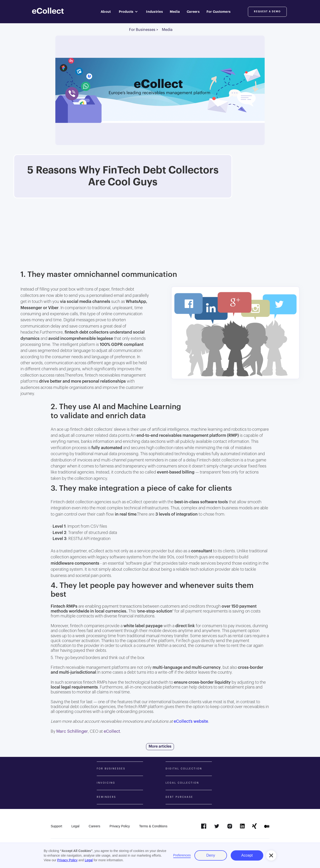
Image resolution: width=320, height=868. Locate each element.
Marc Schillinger (72, 731)
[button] (128, 12)
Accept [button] (247, 855)
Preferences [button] (182, 855)
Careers (193, 12)
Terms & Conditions (153, 826)
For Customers (218, 12)
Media (175, 12)
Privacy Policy (67, 860)
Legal (75, 826)
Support (56, 826)
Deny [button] (211, 855)
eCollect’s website (191, 721)
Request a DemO (267, 12)
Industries (154, 12)
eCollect (112, 731)
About (106, 12)
